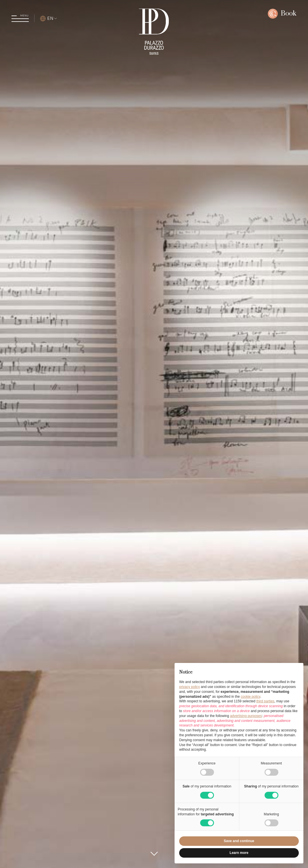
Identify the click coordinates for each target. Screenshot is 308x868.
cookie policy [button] (250, 697)
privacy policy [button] (190, 687)
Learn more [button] (239, 853)
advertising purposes (246, 716)
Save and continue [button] (239, 841)
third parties (265, 701)
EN (49, 18)
